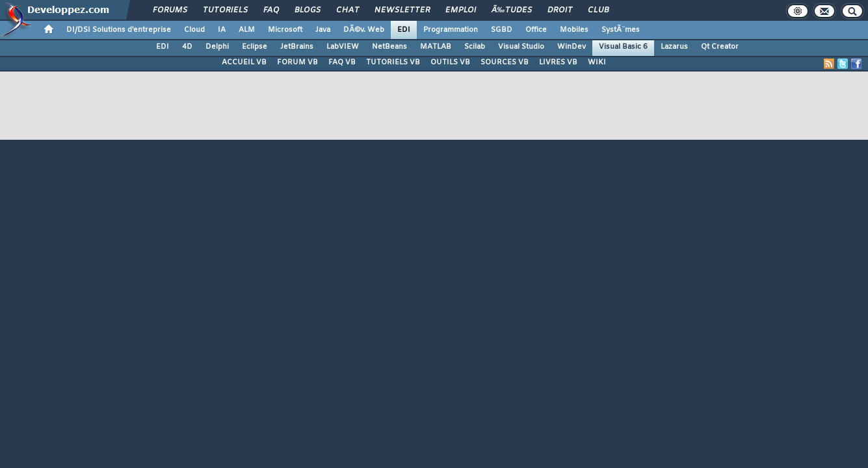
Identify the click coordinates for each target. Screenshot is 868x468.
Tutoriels (225, 10)
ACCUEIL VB (244, 62)
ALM (247, 30)
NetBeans (389, 47)
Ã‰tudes (512, 10)
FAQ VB (342, 62)
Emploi (461, 10)
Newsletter (402, 10)
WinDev (572, 47)
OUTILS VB (450, 62)
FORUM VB (297, 62)
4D (187, 47)
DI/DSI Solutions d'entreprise (119, 30)
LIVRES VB (558, 62)
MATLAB (436, 47)
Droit (560, 10)
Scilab (475, 47)
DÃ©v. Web (364, 30)
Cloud (194, 30)
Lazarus (674, 47)
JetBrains (297, 47)
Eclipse (255, 47)
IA (222, 30)
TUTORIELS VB (393, 62)
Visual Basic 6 (623, 47)
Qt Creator (720, 47)
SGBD (502, 30)
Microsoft (285, 30)
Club (598, 10)
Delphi (217, 47)
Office (536, 30)
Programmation (451, 30)
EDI (404, 30)
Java (323, 30)
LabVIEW (343, 47)
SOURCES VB (505, 62)
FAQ (271, 10)
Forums (170, 10)
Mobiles (574, 30)
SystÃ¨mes (621, 30)
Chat (348, 10)
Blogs (308, 10)
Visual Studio (521, 47)
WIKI (597, 62)
